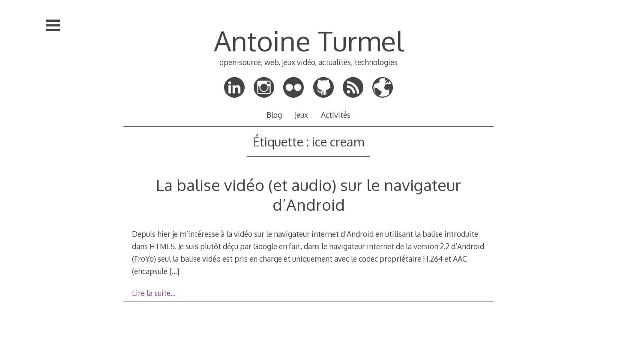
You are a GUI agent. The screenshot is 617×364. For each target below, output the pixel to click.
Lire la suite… (154, 293)
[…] (174, 271)
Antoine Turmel (309, 40)
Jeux (301, 115)
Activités (336, 115)
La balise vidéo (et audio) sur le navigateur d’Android (308, 195)
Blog (274, 115)
